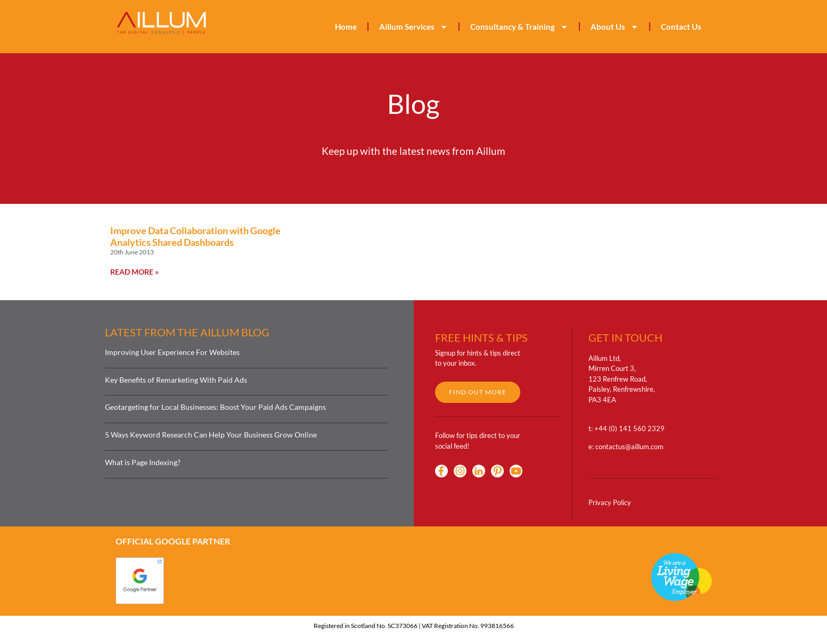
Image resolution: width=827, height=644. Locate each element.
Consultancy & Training (519, 27)
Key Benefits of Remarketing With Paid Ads (176, 380)
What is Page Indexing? (143, 462)
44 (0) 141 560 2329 (632, 428)
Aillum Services (413, 27)
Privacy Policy (610, 502)
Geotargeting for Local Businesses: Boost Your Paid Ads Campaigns (215, 407)
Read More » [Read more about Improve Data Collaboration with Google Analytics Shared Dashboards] (134, 272)
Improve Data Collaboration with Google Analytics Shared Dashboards (195, 236)
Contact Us (681, 27)
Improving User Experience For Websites (172, 352)
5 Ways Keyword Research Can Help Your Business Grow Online (211, 435)
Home (346, 27)
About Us (615, 27)
